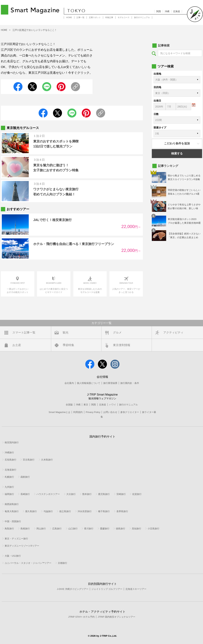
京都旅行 (63, 563)
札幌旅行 (9, 477)
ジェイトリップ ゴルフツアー (107, 589)
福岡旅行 (9, 494)
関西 (159, 11)
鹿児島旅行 (104, 494)
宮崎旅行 (121, 494)
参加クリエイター (130, 412)
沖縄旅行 (9, 453)
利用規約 (78, 412)
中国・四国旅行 (13, 521)
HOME (69, 17)
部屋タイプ (160, 128)
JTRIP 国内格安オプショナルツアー (117, 617)
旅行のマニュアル (142, 17)
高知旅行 (137, 529)
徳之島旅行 (65, 511)
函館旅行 (25, 477)
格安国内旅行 (12, 442)
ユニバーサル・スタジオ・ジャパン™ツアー (28, 563)
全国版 (69, 405)
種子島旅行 (104, 511)
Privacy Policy (93, 412)
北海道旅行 (11, 470)
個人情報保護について (89, 383)
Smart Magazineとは (60, 412)
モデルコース (124, 17)
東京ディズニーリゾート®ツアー (22, 546)
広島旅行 (57, 529)
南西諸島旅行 (12, 504)
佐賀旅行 (137, 494)
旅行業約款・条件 (130, 383)
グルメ (117, 332)
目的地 (157, 87)
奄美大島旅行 (12, 511)
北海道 (177, 11)
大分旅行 (71, 494)
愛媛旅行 (105, 529)
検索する (177, 153)
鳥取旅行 (9, 529)
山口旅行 (73, 529)
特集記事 (109, 17)
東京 (86, 405)
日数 (156, 114)
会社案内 (69, 383)
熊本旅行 (87, 494)
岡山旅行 (41, 529)
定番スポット (95, 17)
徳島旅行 (121, 529)
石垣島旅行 (11, 460)
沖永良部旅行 (85, 511)
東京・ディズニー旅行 (16, 539)
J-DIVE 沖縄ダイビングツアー (73, 589)
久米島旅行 (47, 460)
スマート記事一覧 (24, 332)
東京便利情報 (122, 345)
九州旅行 (9, 487)
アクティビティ (173, 332)
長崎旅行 (25, 494)
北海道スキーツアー (136, 589)
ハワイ (113, 405)
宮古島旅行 (29, 460)
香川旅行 (89, 529)
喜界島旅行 (122, 511)
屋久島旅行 (31, 511)
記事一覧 (80, 17)
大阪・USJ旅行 (13, 556)
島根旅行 (25, 529)
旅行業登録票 (110, 383)
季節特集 (68, 345)
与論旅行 (48, 511)
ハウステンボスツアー (48, 494)
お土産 (17, 345)
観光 (66, 332)
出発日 (157, 101)
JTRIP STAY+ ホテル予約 (81, 617)
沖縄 (167, 11)
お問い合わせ (110, 412)
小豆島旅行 (154, 529)
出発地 (157, 74)
